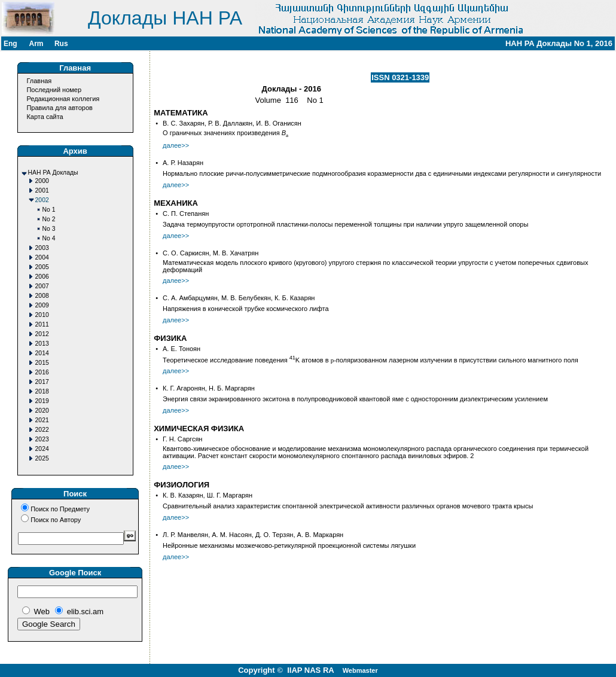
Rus (61, 44)
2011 (42, 324)
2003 (42, 248)
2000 (42, 181)
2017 (42, 382)
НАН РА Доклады (53, 173)
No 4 (49, 238)
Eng (10, 44)
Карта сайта (45, 117)
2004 (42, 257)
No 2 (49, 219)
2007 (42, 286)
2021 (42, 420)
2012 (42, 334)
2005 (42, 267)
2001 (42, 190)
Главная (39, 81)
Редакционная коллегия (63, 99)
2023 (42, 439)
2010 (42, 315)
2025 (42, 458)
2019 (42, 401)
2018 (42, 391)
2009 (42, 305)
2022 (42, 430)
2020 (42, 411)
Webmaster (360, 670)
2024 (42, 449)
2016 (42, 372)
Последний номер (54, 90)
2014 (42, 353)
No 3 (49, 229)
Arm (36, 44)
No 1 (49, 210)
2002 (42, 200)
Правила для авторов (59, 108)
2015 (42, 363)
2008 (42, 296)
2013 (42, 344)
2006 (42, 277)
